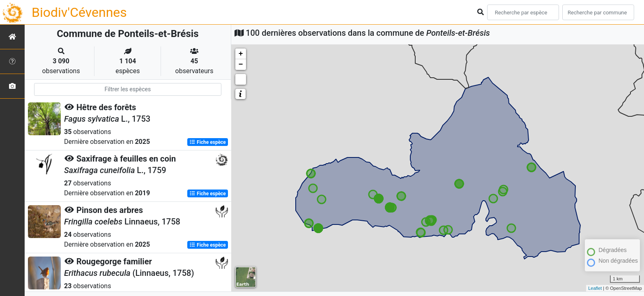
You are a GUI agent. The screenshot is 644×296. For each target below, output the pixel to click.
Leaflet (595, 288)
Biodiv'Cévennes (79, 12)
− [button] (241, 65)
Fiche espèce (208, 142)
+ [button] (241, 54)
